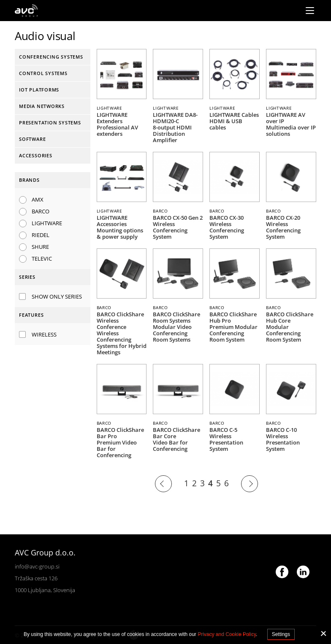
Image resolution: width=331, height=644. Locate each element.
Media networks (42, 106)
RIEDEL (41, 235)
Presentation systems (50, 123)
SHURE (40, 247)
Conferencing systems (51, 57)
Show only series (57, 296)
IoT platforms (39, 90)
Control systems (43, 73)
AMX (38, 199)
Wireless (44, 334)
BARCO (41, 211)
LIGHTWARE (47, 223)
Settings (281, 634)
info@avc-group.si (37, 566)
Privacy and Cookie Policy (227, 634)
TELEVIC (42, 259)
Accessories (36, 155)
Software (32, 139)
